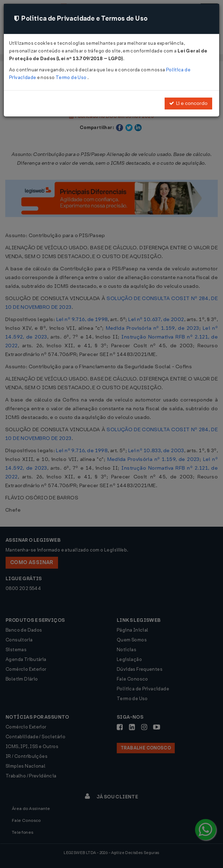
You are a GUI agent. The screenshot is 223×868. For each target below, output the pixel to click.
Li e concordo (188, 103)
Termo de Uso (71, 77)
